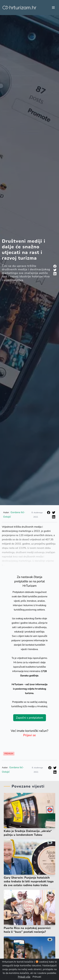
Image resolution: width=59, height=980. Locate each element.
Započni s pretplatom (29, 718)
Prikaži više (24, 977)
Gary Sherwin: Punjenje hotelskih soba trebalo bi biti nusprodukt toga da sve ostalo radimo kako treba (29, 881)
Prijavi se (30, 735)
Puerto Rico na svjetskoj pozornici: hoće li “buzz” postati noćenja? (27, 930)
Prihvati (37, 977)
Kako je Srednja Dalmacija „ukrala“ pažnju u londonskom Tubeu (28, 833)
